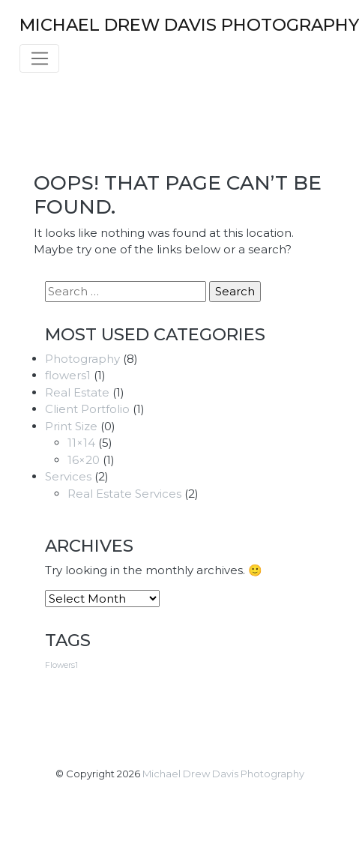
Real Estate (77, 392)
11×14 (81, 443)
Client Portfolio (87, 409)
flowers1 (68, 375)
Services (68, 476)
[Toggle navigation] (39, 58)
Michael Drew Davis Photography (223, 774)
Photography (82, 359)
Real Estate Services (124, 494)
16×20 (84, 460)
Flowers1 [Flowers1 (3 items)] (61, 665)
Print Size (71, 426)
